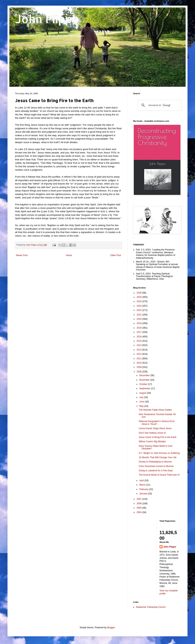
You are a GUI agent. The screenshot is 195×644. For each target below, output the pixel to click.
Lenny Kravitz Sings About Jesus (155, 428)
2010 (139, 363)
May (142, 406)
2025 (139, 297)
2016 (139, 337)
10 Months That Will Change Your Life (158, 457)
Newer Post (22, 255)
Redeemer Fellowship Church (151, 607)
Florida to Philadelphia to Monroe (155, 462)
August (143, 393)
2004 (139, 512)
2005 (139, 508)
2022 (139, 310)
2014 (139, 345)
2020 (139, 319)
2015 (139, 341)
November (145, 380)
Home (69, 255)
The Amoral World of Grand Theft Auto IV (159, 475)
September (145, 388)
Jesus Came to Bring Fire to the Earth (158, 437)
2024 (139, 301)
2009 (139, 367)
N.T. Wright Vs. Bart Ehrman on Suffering (159, 453)
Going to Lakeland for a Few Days (156, 471)
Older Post (116, 255)
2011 (139, 359)
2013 (139, 350)
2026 (139, 293)
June (142, 402)
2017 (139, 332)
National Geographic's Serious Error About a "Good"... (157, 423)
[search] (159, 105)
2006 (139, 504)
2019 (139, 323)
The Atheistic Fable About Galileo (155, 410)
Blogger (111, 628)
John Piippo (47, 19)
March (143, 485)
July (142, 397)
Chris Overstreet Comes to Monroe (156, 466)
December (145, 375)
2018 (139, 328)
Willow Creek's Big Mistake (152, 442)
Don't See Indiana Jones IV (152, 433)
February (144, 489)
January (144, 494)
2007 (139, 499)
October (144, 384)
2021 (139, 315)
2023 (139, 306)
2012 (139, 354)
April (142, 480)
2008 (139, 372)
